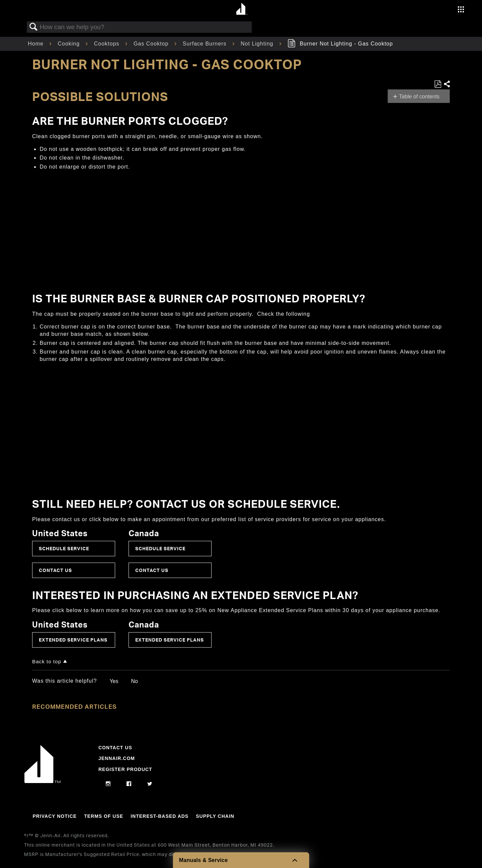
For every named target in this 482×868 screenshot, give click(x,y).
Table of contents (419, 97)
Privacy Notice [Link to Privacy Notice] (55, 816)
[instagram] (108, 784)
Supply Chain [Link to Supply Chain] (215, 816)
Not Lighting (258, 44)
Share (447, 84)
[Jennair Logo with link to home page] (43, 781)
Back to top (47, 661)
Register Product (125, 769)
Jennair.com (117, 758)
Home (36, 44)
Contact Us (55, 570)
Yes (114, 681)
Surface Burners (206, 44)
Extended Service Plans (73, 640)
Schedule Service (64, 548)
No (134, 681)
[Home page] (242, 9)
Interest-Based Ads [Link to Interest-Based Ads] (159, 816)
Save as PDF (438, 84)
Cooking (69, 44)
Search (33, 27)
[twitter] (150, 784)
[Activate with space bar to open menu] (461, 10)
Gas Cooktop (152, 44)
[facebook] (129, 784)
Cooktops (108, 44)
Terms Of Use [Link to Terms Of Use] (104, 816)
